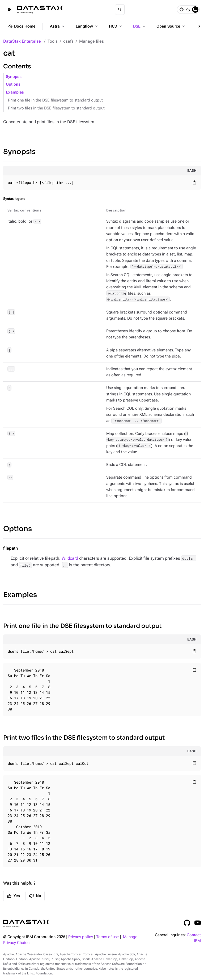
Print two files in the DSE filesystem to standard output (56, 108)
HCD (116, 26)
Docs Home (22, 27)
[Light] (181, 10)
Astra (58, 26)
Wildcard (70, 558)
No (35, 896)
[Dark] (188, 10)
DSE (140, 26)
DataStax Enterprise (22, 41)
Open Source (171, 26)
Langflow (87, 26)
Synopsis (14, 77)
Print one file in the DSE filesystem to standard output (55, 100)
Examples (15, 92)
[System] (195, 10)
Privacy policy (81, 937)
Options (13, 84)
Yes (13, 896)
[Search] (120, 10)
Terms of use (107, 937)
